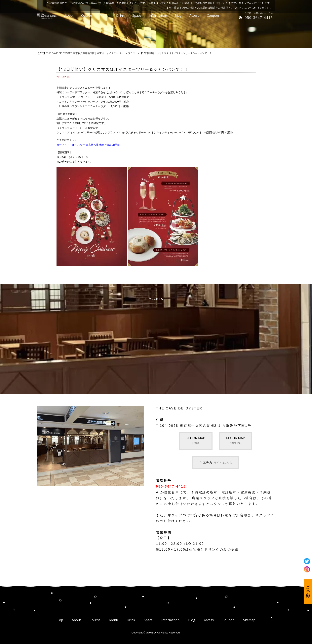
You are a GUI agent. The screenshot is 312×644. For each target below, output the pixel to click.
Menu (114, 620)
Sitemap (249, 620)
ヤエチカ (216, 462)
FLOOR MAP (196, 440)
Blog (192, 620)
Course (95, 620)
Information (170, 620)
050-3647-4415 (259, 18)
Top (60, 620)
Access (209, 620)
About (76, 620)
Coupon (228, 620)
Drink (131, 620)
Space (148, 620)
